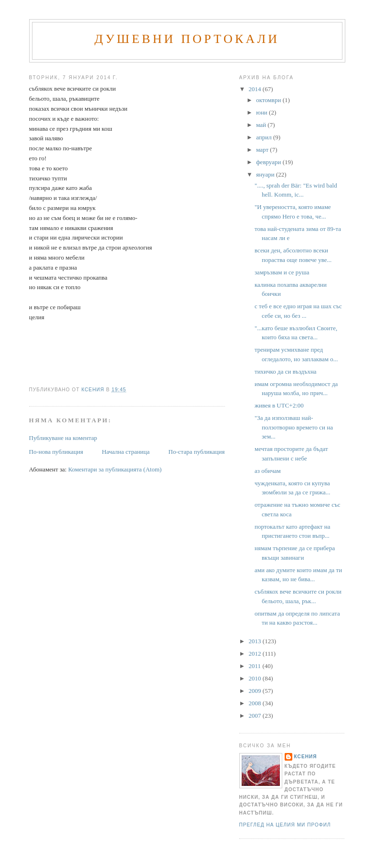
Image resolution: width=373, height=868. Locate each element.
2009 (256, 691)
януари (266, 174)
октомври (269, 100)
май (262, 125)
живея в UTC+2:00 (279, 405)
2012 (256, 654)
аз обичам (268, 471)
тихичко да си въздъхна (286, 371)
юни (262, 112)
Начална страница (126, 452)
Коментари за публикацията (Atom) (115, 469)
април (265, 137)
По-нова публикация (56, 452)
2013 (256, 641)
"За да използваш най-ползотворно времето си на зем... (294, 427)
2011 (256, 666)
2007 (256, 716)
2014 (256, 89)
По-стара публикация (197, 452)
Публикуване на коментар (63, 438)
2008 (256, 703)
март (263, 150)
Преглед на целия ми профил (285, 825)
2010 (256, 678)
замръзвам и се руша (282, 272)
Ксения (306, 757)
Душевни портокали (187, 39)
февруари (269, 162)
